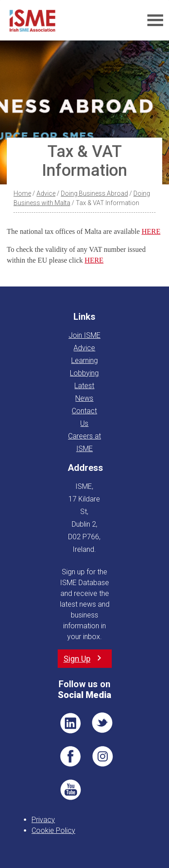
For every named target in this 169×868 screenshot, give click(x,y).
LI (70, 723)
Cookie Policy (53, 830)
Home (22, 193)
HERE (151, 231)
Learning (84, 360)
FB (70, 756)
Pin (103, 756)
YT (70, 790)
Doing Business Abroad (94, 193)
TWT (103, 723)
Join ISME (84, 335)
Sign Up (77, 659)
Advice (46, 193)
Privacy (43, 820)
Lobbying (84, 373)
